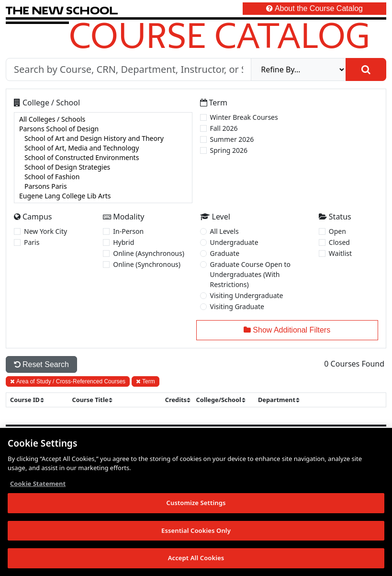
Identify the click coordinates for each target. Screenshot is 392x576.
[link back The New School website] (62, 10)
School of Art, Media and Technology (103, 148)
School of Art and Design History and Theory (103, 138)
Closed (339, 242)
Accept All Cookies (196, 559)
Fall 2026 (224, 128)
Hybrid (123, 242)
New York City (45, 231)
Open (337, 231)
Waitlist (340, 253)
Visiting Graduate (237, 306)
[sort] (31, 400)
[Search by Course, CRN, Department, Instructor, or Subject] (129, 69)
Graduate (225, 253)
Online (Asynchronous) (149, 253)
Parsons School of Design (103, 129)
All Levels (224, 231)
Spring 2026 (229, 150)
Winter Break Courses (244, 117)
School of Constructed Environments (103, 158)
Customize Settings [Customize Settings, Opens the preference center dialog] (196, 503)
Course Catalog (219, 35)
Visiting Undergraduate (247, 295)
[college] (103, 158)
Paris (32, 242)
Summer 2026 (232, 139)
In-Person (128, 231)
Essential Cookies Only (196, 531)
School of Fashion (103, 177)
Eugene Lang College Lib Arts (103, 196)
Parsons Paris (103, 186)
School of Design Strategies (103, 167)
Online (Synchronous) (147, 264)
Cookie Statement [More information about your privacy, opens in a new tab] (38, 484)
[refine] (298, 69)
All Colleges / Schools (103, 119)
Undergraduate (234, 242)
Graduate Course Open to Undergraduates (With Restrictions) (251, 274)
